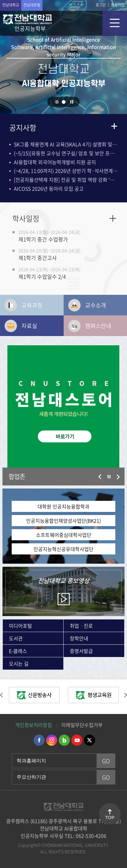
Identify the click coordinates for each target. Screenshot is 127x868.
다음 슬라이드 (118, 477)
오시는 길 (19, 663)
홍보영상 (63, 580)
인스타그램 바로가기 (52, 740)
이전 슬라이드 (100, 477)
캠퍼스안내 (98, 326)
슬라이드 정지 (72, 102)
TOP (110, 817)
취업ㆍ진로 (81, 626)
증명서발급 (81, 651)
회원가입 (118, 5)
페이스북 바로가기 (39, 740)
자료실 (29, 326)
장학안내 (79, 638)
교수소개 (96, 305)
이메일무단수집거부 (82, 725)
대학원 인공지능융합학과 (63, 506)
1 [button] (57, 102)
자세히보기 (113, 218)
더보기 (114, 126)
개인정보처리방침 (34, 725)
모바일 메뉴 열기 (115, 23)
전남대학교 (11, 5)
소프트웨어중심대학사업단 (64, 535)
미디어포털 (20, 626)
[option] (63, 406)
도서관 (16, 638)
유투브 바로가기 (77, 740)
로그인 (101, 5)
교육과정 (32, 305)
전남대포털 (32, 5)
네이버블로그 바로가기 (64, 740)
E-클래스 (18, 651)
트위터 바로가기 (89, 740)
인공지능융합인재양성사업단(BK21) (63, 521)
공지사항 (23, 128)
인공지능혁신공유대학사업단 (63, 549)
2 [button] (64, 102)
